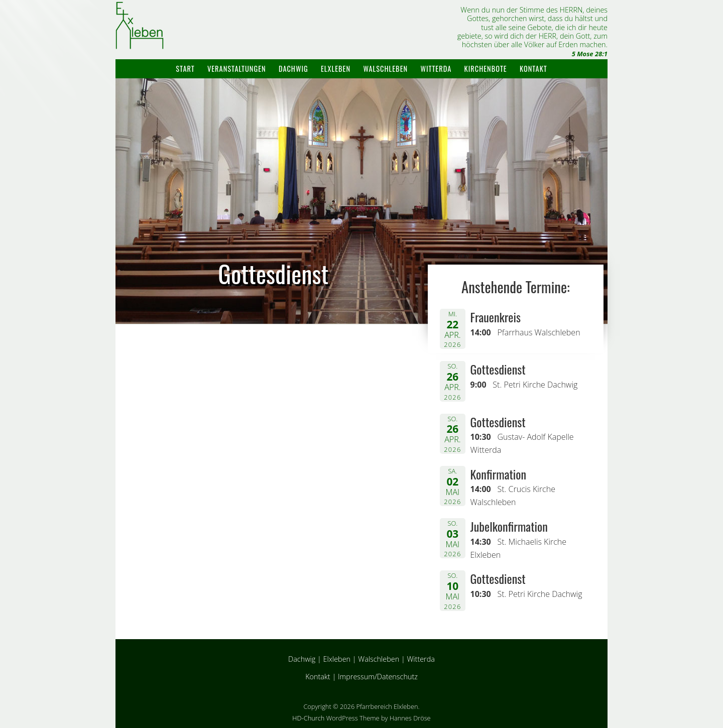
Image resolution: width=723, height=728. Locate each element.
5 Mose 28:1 (590, 54)
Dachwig (293, 69)
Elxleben (336, 69)
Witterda (436, 69)
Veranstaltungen (237, 69)
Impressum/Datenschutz (378, 677)
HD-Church (308, 718)
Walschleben (385, 69)
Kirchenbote (486, 69)
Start (185, 69)
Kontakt (533, 69)
